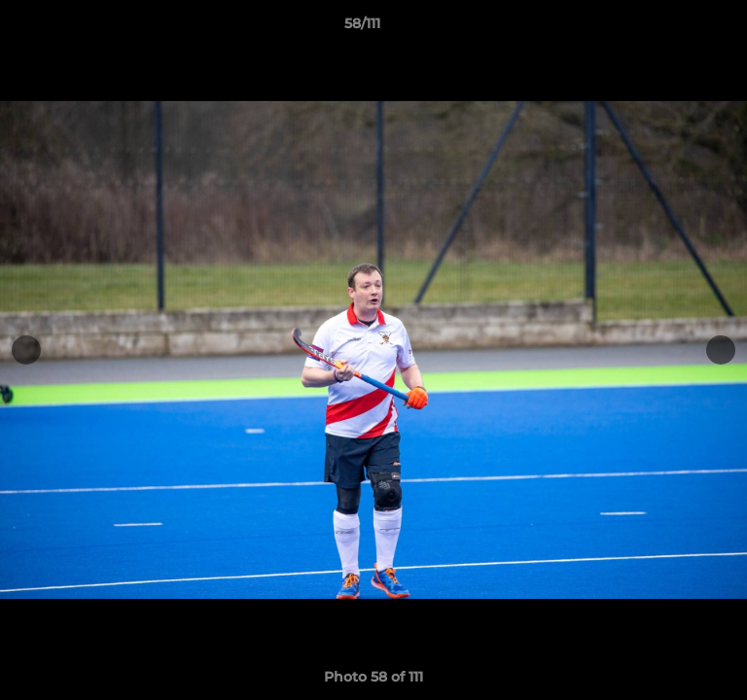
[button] (677, 28)
